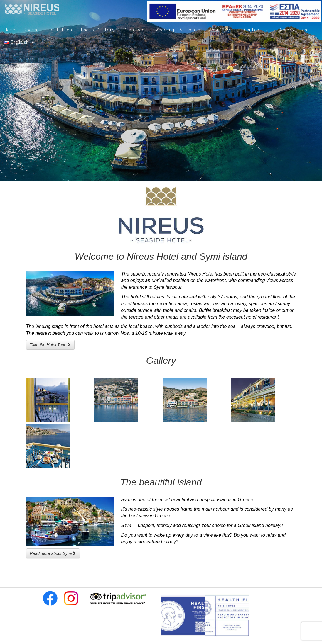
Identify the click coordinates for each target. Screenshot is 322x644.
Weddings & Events (178, 30)
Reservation (293, 30)
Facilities (59, 30)
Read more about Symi (53, 553)
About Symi (222, 30)
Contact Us (257, 30)
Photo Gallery (98, 30)
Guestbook (135, 30)
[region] (161, 91)
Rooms (30, 30)
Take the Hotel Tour (50, 345)
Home (10, 30)
